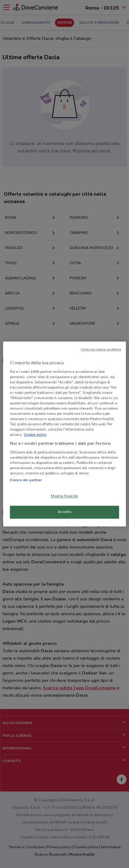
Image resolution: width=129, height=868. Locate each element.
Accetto (65, 512)
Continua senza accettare (101, 349)
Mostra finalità (64, 496)
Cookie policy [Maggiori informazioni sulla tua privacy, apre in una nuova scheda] (35, 435)
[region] (64, 434)
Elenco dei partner (26, 480)
